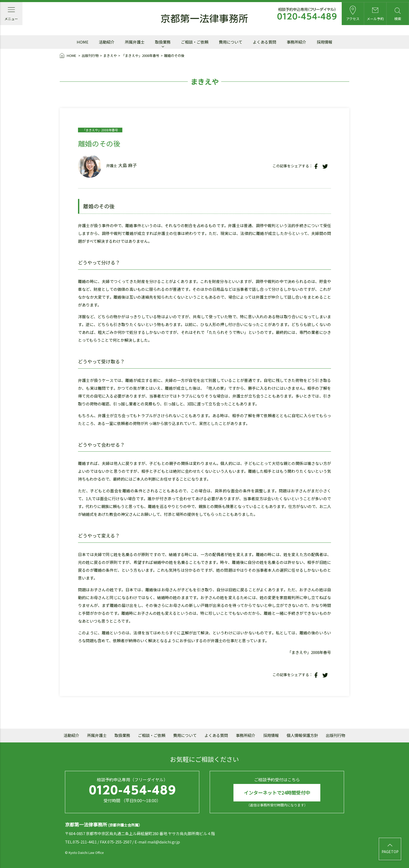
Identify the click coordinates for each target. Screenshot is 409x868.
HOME (68, 56)
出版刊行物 (90, 55)
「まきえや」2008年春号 (140, 55)
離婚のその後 (174, 55)
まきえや (110, 55)
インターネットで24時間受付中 (277, 793)
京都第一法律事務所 (204, 19)
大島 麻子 (128, 165)
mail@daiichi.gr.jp (164, 842)
